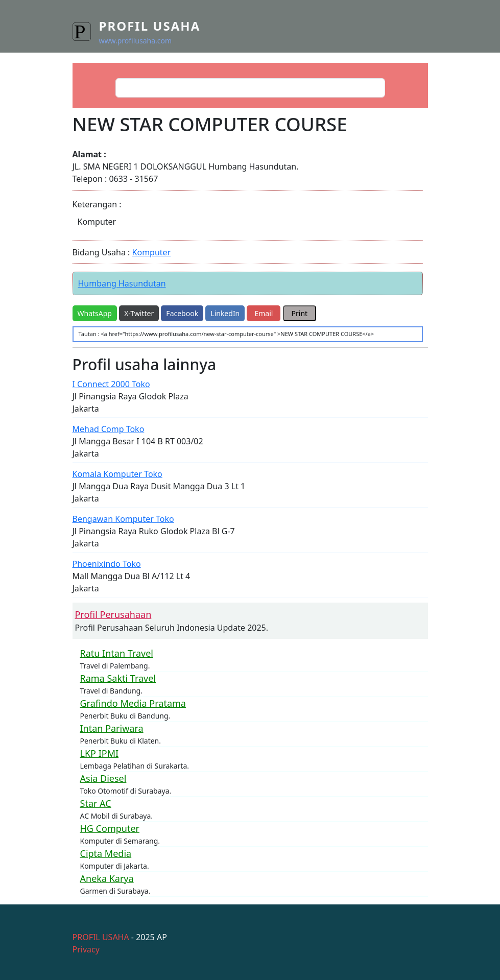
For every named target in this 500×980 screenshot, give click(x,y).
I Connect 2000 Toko (111, 384)
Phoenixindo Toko (107, 564)
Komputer (152, 252)
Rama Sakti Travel (118, 678)
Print (300, 313)
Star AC (96, 803)
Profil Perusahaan (113, 614)
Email (264, 313)
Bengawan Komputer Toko (123, 519)
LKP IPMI (100, 753)
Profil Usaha (150, 26)
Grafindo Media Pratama (133, 703)
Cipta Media (106, 853)
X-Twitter (139, 313)
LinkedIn (225, 313)
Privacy (86, 949)
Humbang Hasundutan (122, 283)
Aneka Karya (107, 878)
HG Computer (110, 828)
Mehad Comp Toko (109, 429)
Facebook (182, 313)
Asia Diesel (103, 778)
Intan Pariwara (112, 728)
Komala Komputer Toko (117, 474)
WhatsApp (95, 313)
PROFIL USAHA (101, 937)
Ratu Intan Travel (117, 653)
